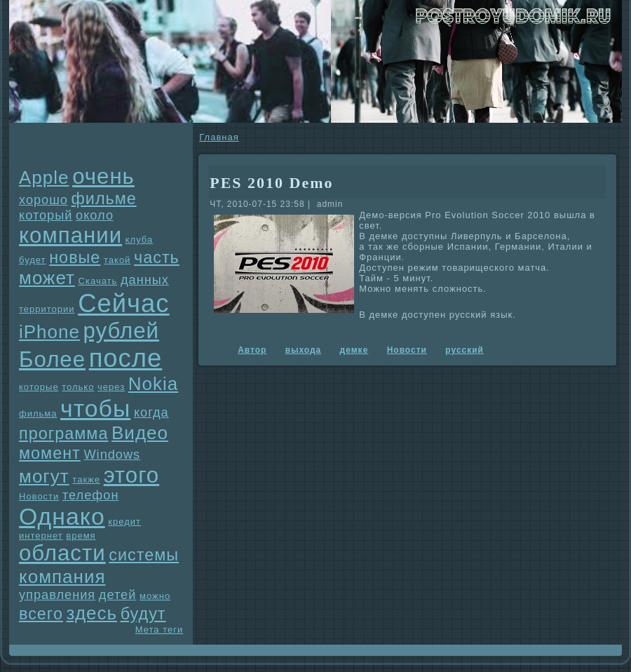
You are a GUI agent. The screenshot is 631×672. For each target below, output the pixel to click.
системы (144, 555)
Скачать (98, 281)
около (95, 215)
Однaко (62, 516)
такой (117, 260)
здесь (92, 613)
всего (41, 614)
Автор (252, 350)
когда (151, 412)
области (62, 553)
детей (118, 595)
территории (47, 309)
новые (75, 257)
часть (157, 257)
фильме (104, 199)
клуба (139, 240)
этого (132, 475)
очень (103, 176)
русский (464, 350)
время (81, 536)
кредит (124, 522)
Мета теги (159, 630)
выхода (303, 350)
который (46, 215)
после (126, 358)
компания (62, 577)
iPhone (49, 332)
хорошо (43, 200)
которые (39, 387)
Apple (44, 177)
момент (50, 453)
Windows (112, 455)
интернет (41, 536)
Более (52, 359)
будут (143, 614)
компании (70, 235)
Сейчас (123, 303)
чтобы (95, 408)
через (111, 387)
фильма (38, 414)
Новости (39, 496)
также (86, 479)
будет (33, 260)
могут (44, 476)
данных (145, 280)
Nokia (153, 384)
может (47, 278)
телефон (91, 495)
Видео (140, 433)
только (78, 387)
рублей (121, 331)
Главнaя (219, 137)
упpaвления (57, 595)
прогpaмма (63, 434)
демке (354, 350)
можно (155, 596)
